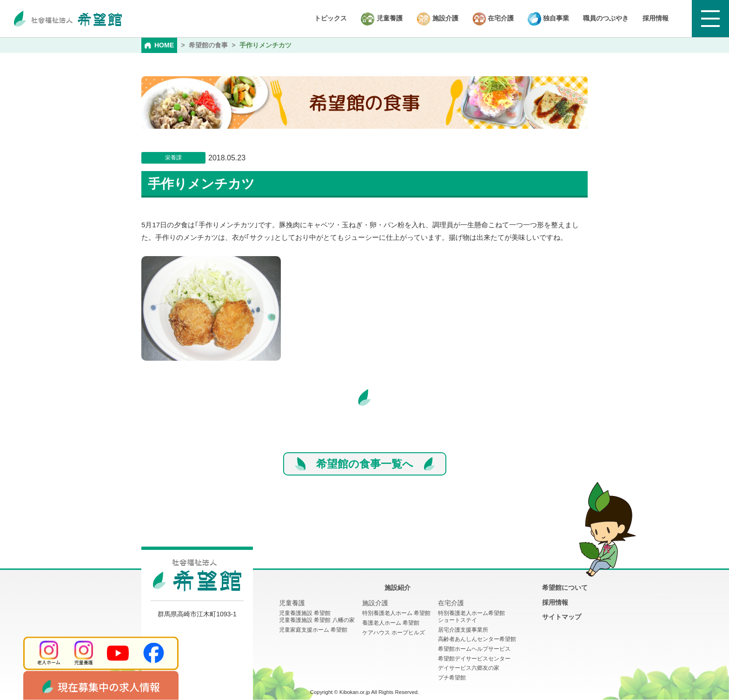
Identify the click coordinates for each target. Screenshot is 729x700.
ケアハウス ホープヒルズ (394, 633)
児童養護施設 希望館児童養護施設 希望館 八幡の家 (317, 617)
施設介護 (437, 19)
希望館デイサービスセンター (474, 659)
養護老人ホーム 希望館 (391, 623)
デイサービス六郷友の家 (469, 668)
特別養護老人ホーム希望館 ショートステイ (471, 617)
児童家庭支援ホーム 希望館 (313, 630)
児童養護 (382, 19)
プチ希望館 (452, 678)
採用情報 (656, 18)
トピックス (331, 18)
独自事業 (548, 19)
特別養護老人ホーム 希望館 (396, 613)
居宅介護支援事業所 (463, 630)
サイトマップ (562, 617)
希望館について (565, 588)
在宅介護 (493, 19)
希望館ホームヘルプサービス (474, 649)
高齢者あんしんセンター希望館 (477, 639)
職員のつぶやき (606, 18)
